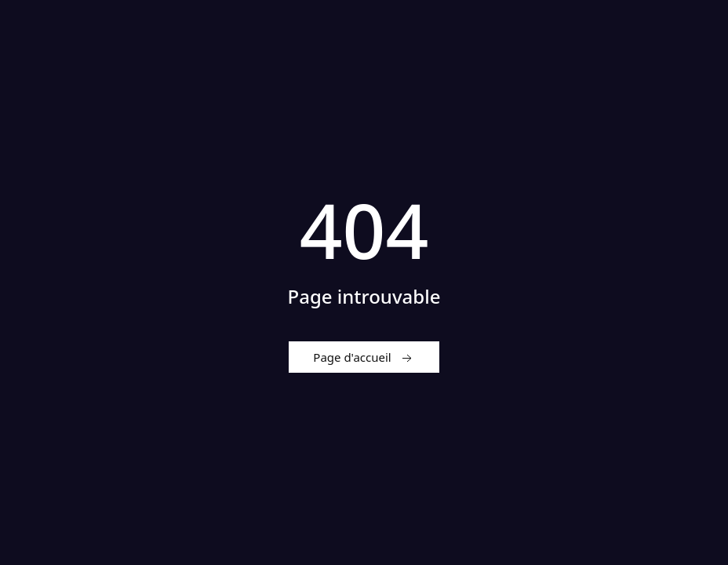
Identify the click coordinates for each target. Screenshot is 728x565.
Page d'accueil (364, 358)
